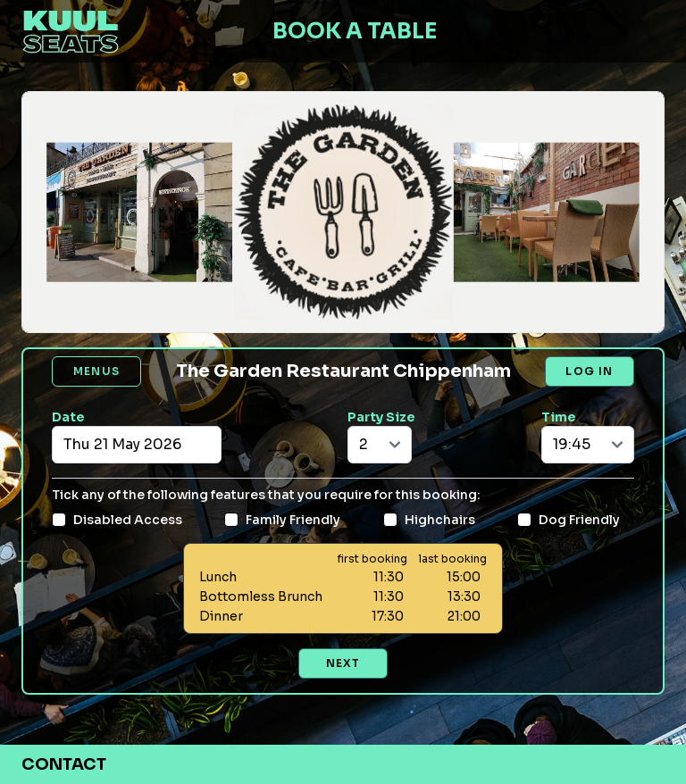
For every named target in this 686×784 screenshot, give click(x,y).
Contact (64, 764)
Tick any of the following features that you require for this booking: (266, 495)
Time (559, 417)
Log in (589, 371)
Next (343, 663)
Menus (96, 371)
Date (68, 417)
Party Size (381, 417)
